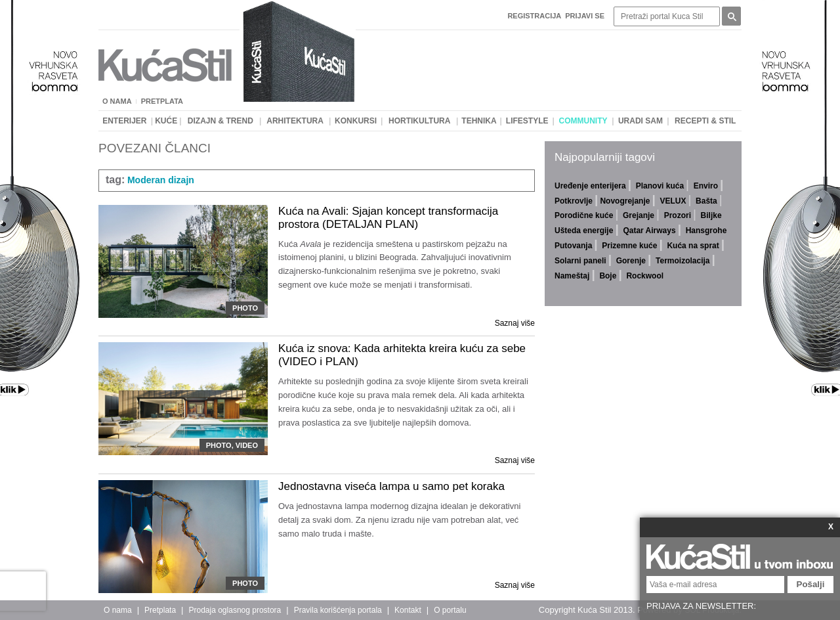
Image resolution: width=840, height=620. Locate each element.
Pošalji (811, 584)
